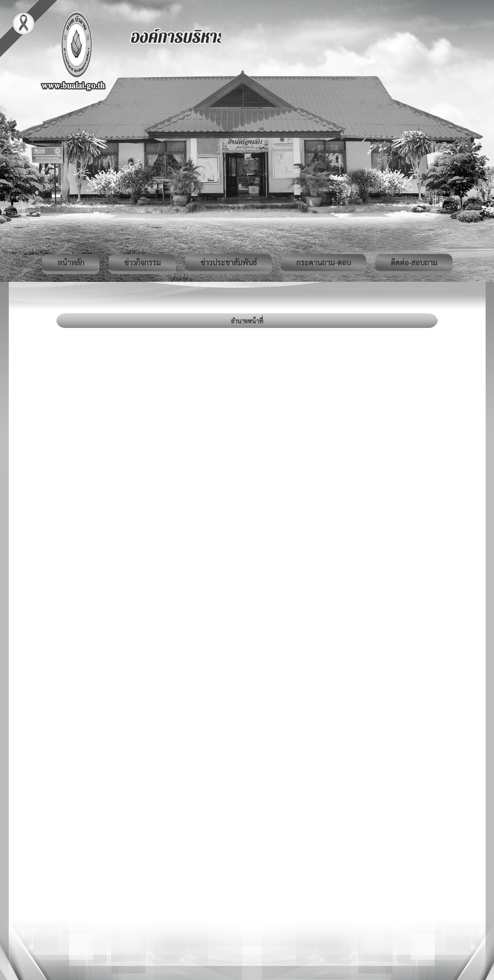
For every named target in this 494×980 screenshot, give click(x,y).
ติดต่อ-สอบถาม (414, 262)
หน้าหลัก (71, 262)
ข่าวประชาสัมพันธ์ (228, 262)
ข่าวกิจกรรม (142, 262)
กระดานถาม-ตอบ (324, 262)
